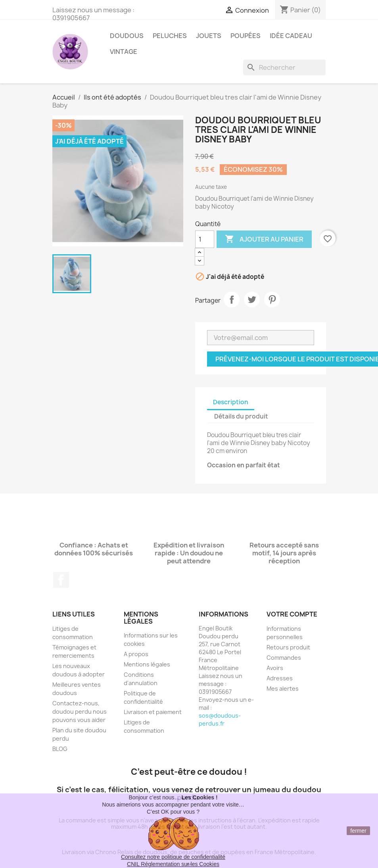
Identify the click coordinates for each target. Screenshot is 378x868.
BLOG (60, 749)
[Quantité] (205, 239)
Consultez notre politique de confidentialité (173, 857)
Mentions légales (147, 664)
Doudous (127, 36)
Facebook (61, 580)
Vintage (124, 52)
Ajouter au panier (264, 239)
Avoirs (275, 668)
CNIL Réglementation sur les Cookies (173, 864)
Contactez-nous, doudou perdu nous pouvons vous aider (80, 711)
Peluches (170, 36)
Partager (232, 300)
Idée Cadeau (291, 36)
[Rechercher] (284, 67)
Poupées (246, 36)
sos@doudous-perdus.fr (220, 719)
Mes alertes (283, 688)
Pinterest (272, 300)
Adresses (280, 678)
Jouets (209, 36)
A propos (136, 654)
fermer (358, 831)
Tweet (252, 300)
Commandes (284, 658)
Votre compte (292, 614)
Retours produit (288, 647)
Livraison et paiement (153, 712)
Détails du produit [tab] (241, 416)
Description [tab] (231, 402)
